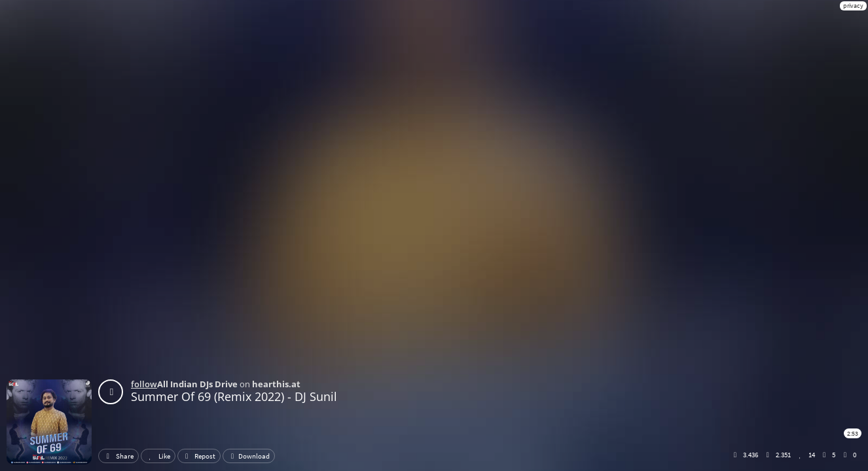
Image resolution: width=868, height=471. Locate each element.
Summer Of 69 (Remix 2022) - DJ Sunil (234, 396)
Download (249, 456)
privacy (853, 6)
